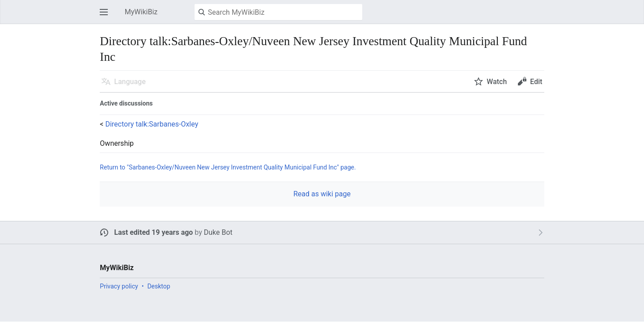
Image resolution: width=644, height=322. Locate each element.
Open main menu (106, 16)
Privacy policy (119, 286)
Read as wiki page (322, 194)
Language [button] (130, 82)
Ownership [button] (117, 144)
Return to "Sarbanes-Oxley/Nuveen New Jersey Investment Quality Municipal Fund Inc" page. (228, 167)
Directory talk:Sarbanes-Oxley (152, 124)
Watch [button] (497, 82)
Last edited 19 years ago (153, 232)
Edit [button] (536, 82)
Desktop (159, 286)
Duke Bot (218, 232)
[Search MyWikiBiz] (278, 12)
